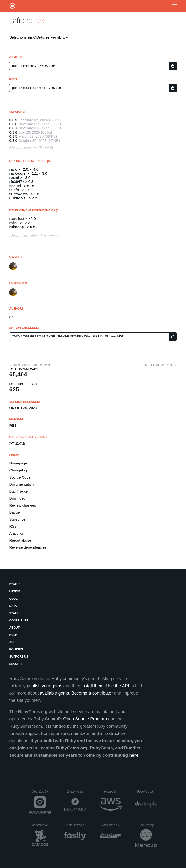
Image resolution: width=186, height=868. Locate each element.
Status (15, 584)
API (12, 642)
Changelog (18, 470)
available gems (54, 693)
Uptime (15, 591)
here (134, 755)
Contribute (19, 621)
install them (93, 686)
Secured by (148, 825)
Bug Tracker (19, 491)
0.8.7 (13, 128)
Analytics (16, 533)
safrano (21, 20)
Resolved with (147, 792)
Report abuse (20, 540)
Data (13, 606)
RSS (13, 526)
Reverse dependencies (28, 547)
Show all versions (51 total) (31, 147)
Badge (14, 512)
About (14, 628)
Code (13, 599)
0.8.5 (13, 136)
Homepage (18, 463)
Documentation (21, 484)
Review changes (23, 505)
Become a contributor (92, 693)
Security (17, 664)
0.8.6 (13, 132)
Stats (14, 613)
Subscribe (17, 519)
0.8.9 (13, 120)
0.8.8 (13, 124)
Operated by (41, 793)
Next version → (161, 365)
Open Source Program (85, 719)
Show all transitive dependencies (36, 236)
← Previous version (30, 365)
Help (13, 635)
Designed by (77, 792)
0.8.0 (13, 140)
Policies (16, 649)
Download (17, 498)
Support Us (19, 657)
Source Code (20, 477)
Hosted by (113, 792)
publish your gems (44, 686)
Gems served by (75, 825)
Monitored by (41, 825)
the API (122, 686)
